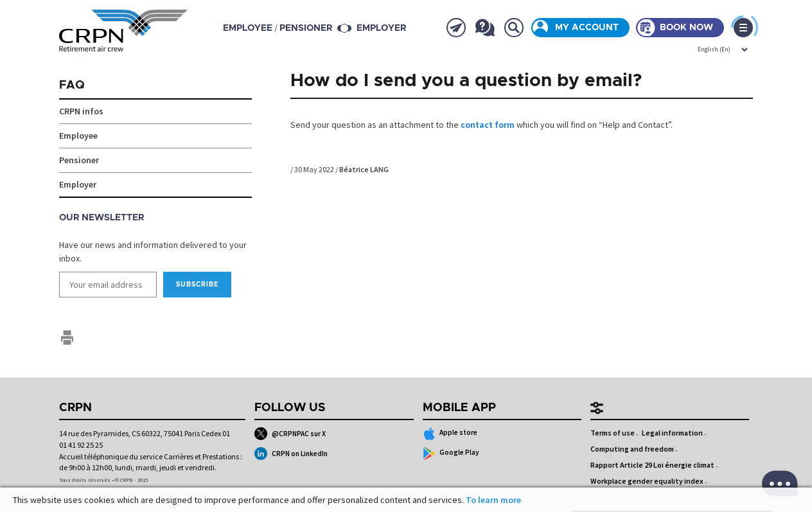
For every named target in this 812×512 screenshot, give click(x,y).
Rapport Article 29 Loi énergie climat (652, 465)
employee (248, 28)
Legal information (672, 433)
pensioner (306, 28)
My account (587, 28)
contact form (488, 125)
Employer (381, 28)
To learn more (493, 500)
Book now (686, 28)
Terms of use (613, 433)
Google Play (451, 454)
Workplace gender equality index (647, 481)
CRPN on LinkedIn (291, 454)
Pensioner (79, 160)
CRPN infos (81, 111)
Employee (78, 136)
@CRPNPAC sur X (290, 434)
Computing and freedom (632, 449)
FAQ (72, 85)
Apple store (450, 434)
